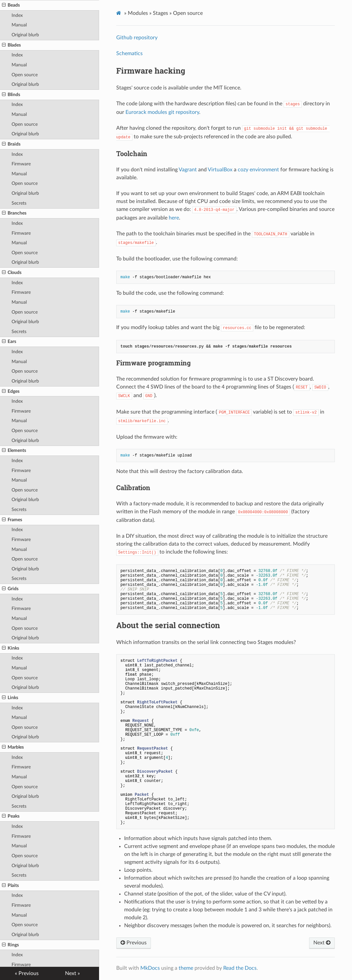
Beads (11, 5)
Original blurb (25, 35)
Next (322, 943)
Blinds (11, 95)
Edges (11, 391)
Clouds (12, 273)
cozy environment (258, 170)
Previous (134, 943)
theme (186, 968)
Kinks (11, 648)
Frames (12, 520)
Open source (25, 75)
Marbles (13, 747)
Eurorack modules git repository (162, 112)
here (174, 218)
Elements (14, 451)
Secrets (19, 203)
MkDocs (150, 968)
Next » (72, 973)
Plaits (10, 886)
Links (10, 698)
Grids (10, 589)
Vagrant (188, 170)
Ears (9, 342)
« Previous (27, 973)
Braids (11, 144)
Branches (14, 213)
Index (17, 15)
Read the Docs (240, 968)
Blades (11, 45)
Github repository (137, 38)
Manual (19, 25)
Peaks (11, 816)
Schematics (129, 53)
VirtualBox (220, 170)
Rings (10, 945)
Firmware (21, 164)
